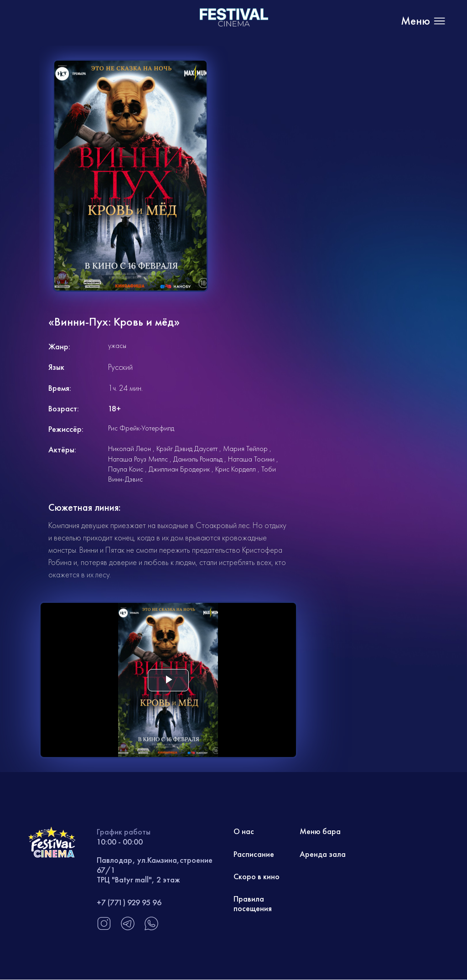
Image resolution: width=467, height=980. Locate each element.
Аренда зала (323, 854)
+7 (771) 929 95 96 (129, 902)
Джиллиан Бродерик (179, 469)
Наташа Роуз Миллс (138, 459)
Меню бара (320, 832)
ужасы (117, 345)
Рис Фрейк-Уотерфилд (141, 428)
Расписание (254, 854)
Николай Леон (130, 449)
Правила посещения (253, 905)
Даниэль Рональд (198, 459)
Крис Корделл (236, 469)
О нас (244, 832)
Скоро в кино (257, 877)
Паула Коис (126, 469)
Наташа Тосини (251, 459)
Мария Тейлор (245, 449)
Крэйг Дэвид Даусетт (187, 449)
